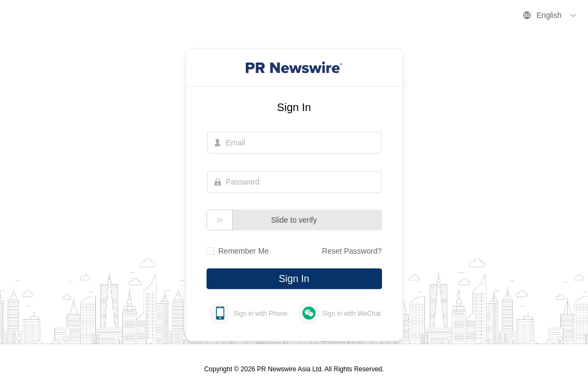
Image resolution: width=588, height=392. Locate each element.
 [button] (220, 220)
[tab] (248, 313)
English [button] (550, 15)
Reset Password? (352, 251)
